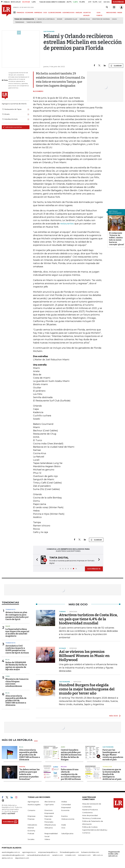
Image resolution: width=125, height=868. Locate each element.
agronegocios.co (29, 852)
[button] (36, 560)
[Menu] (15, 12)
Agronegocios (33, 802)
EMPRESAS (38, 13)
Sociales (31, 839)
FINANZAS (21, 13)
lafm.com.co (98, 855)
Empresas (32, 816)
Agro (63, 747)
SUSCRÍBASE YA (94, 569)
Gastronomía (108, 747)
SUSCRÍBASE (118, 2)
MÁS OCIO (114, 716)
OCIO (45, 13)
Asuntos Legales (34, 805)
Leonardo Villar (71, 19)
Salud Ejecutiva (67, 833)
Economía (65, 810)
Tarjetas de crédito (34, 22)
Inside (64, 825)
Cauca (114, 19)
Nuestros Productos (90, 810)
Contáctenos (87, 812)
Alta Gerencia (50, 802)
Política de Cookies (90, 827)
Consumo (31, 810)
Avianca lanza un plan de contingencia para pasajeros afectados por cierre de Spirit (17, 616)
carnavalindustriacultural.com (38, 855)
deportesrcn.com (22, 858)
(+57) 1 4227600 (8, 813)
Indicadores (32, 825)
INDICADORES (111, 13)
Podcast (31, 833)
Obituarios (49, 828)
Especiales (49, 816)
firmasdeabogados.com (69, 852)
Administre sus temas (12, 127)
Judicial (22, 767)
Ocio (63, 828)
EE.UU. (8, 660)
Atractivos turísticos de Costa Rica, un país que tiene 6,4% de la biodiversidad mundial (88, 619)
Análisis (64, 802)
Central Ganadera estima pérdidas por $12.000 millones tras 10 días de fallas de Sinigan (71, 755)
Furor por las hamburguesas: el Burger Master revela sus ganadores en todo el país (113, 755)
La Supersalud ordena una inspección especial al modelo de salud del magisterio (17, 633)
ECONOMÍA (29, 13)
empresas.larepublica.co (48, 852)
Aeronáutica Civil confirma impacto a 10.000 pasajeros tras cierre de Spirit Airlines (17, 649)
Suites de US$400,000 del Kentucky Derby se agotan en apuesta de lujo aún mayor (16, 666)
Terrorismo (20, 22)
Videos (47, 839)
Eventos (64, 816)
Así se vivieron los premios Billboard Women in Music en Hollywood (84, 656)
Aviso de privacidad (90, 815)
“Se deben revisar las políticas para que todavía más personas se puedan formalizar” (29, 774)
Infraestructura (50, 825)
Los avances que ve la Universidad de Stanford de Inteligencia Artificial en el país (112, 774)
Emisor (60, 19)
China (8, 676)
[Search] (107, 7)
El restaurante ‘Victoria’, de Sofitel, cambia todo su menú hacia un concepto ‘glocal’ (117, 239)
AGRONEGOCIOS (68, 13)
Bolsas (64, 767)
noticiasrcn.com (84, 855)
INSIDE (120, 13)
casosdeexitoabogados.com (13, 855)
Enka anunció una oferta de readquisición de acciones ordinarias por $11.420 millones (71, 774)
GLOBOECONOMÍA (55, 13)
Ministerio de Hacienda (101, 19)
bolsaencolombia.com (90, 852)
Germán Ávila (85, 19)
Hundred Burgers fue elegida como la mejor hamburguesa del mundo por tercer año (87, 689)
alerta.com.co (7, 858)
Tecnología (107, 767)
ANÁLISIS (79, 13)
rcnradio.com (70, 855)
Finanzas (31, 819)
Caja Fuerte (49, 805)
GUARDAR (116, 66)
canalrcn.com (57, 855)
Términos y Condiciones (92, 818)
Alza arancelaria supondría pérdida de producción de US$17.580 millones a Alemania (16, 701)
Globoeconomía (68, 819)
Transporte (10, 610)
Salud (8, 626)
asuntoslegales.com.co (11, 852)
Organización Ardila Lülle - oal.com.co (114, 854)
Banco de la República (46, 19)
